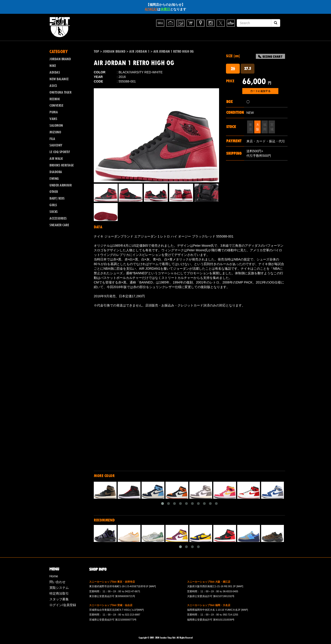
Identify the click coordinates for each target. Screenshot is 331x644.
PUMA (54, 112)
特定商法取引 (59, 593)
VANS (53, 119)
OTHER (54, 192)
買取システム (59, 588)
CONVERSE (56, 106)
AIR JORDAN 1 (139, 52)
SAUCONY (56, 145)
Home (54, 576)
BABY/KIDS (57, 198)
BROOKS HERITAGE (62, 165)
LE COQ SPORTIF (60, 152)
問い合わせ (57, 582)
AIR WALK (56, 159)
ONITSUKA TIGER (60, 92)
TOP (96, 52)
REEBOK (54, 99)
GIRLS (53, 205)
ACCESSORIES (58, 218)
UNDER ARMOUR (60, 185)
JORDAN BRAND (60, 59)
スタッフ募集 (59, 599)
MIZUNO (55, 132)
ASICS (53, 86)
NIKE (53, 66)
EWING (54, 179)
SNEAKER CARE (59, 225)
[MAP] (153, 586)
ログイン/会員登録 (63, 605)
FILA (52, 139)
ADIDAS (55, 72)
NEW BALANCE (59, 79)
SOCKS (54, 212)
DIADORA (56, 172)
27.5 (248, 69)
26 (233, 69)
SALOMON (56, 126)
